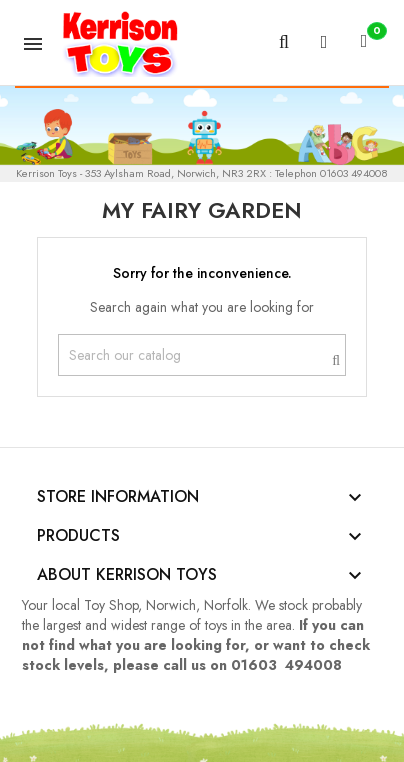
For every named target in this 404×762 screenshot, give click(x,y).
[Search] (202, 355)
